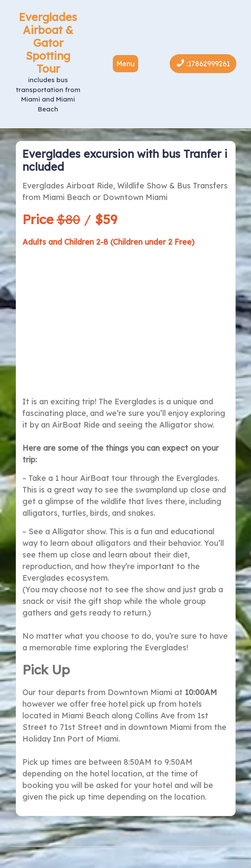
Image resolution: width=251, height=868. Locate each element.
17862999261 (209, 64)
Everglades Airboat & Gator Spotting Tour (48, 43)
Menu (125, 64)
